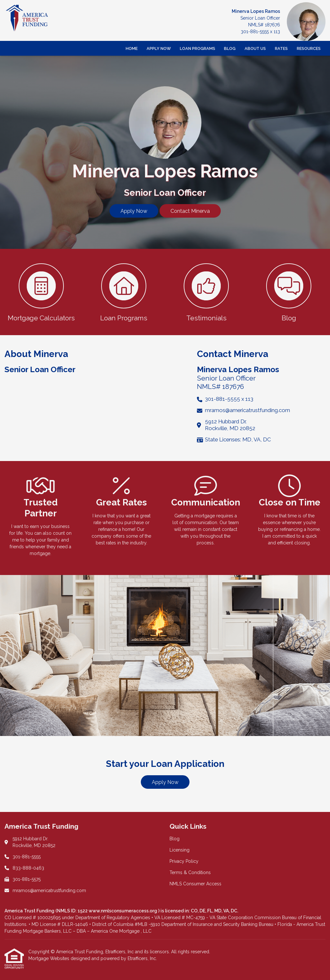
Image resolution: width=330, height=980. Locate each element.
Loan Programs (198, 48)
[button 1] (41, 292)
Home (132, 48)
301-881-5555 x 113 (260, 32)
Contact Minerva (190, 211)
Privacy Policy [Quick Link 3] (184, 861)
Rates (281, 48)
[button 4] (289, 292)
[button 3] (206, 292)
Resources (309, 48)
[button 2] (124, 292)
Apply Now (159, 48)
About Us (255, 48)
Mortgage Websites (49, 958)
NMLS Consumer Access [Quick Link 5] (195, 884)
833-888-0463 (28, 868)
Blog (230, 48)
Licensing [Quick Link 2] (180, 850)
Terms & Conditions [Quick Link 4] (190, 872)
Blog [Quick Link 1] (175, 839)
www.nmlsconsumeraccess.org (123, 911)
